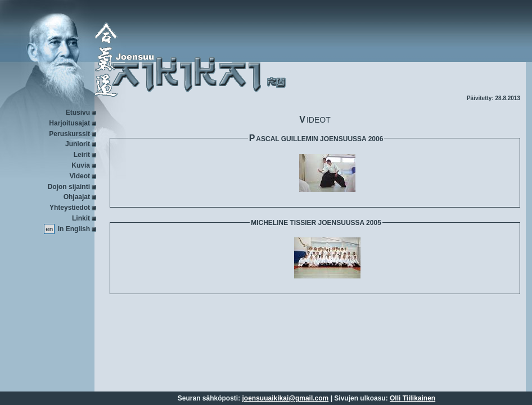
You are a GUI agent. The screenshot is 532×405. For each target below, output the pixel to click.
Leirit (82, 155)
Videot (80, 176)
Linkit (81, 218)
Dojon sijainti (69, 187)
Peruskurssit (69, 134)
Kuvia (81, 165)
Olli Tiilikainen (412, 398)
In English (74, 229)
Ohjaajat (77, 197)
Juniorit (78, 144)
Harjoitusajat (69, 123)
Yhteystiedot (70, 208)
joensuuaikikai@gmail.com (286, 398)
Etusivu (78, 112)
